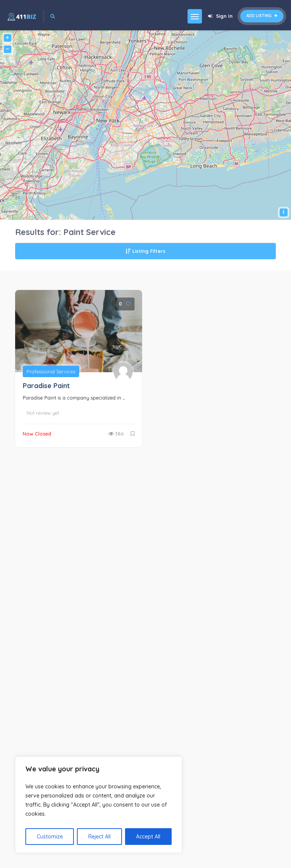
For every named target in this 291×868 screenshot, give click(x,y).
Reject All (99, 837)
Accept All (148, 837)
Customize (50, 837)
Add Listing (262, 16)
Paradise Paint (46, 386)
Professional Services (51, 371)
